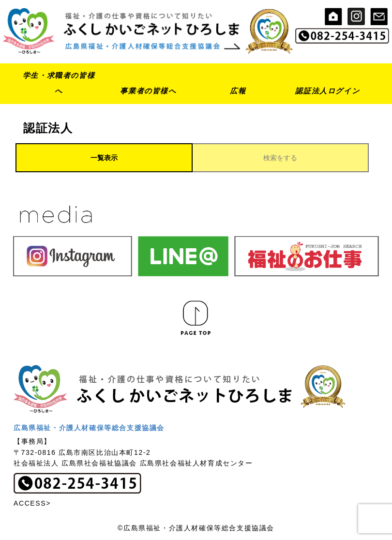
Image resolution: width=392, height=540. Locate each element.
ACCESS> (32, 503)
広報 (238, 91)
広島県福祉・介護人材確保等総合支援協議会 (89, 428)
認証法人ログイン (327, 91)
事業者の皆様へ (148, 91)
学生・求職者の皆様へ (59, 83)
